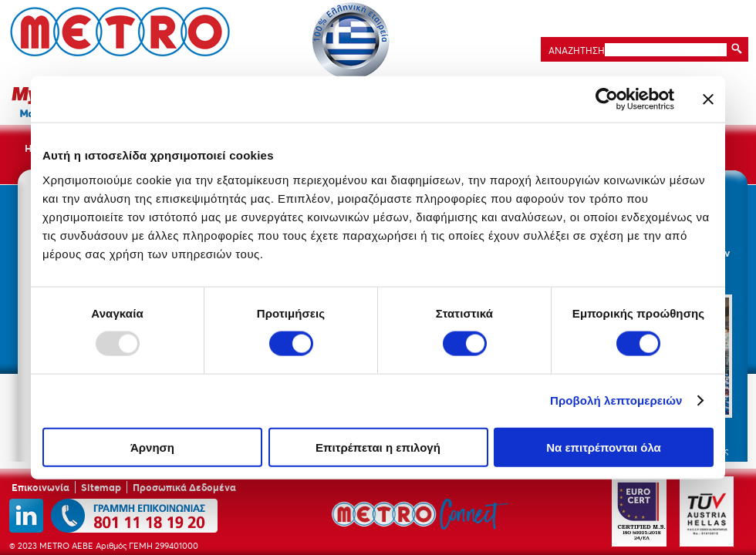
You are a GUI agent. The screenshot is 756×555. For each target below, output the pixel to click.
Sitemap (101, 487)
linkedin (26, 516)
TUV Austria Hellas (707, 511)
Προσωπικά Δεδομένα (184, 487)
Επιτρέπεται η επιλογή (378, 447)
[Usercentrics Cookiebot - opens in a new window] (607, 99)
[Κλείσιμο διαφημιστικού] (708, 99)
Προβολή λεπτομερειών (616, 400)
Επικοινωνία (40, 487)
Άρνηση (152, 447)
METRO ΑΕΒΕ (120, 32)
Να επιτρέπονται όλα (604, 447)
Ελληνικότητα (351, 41)
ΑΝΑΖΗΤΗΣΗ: (575, 50)
